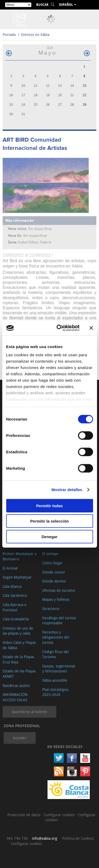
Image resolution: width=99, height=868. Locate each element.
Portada (9, 34)
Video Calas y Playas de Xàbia (19, 645)
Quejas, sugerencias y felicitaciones (59, 669)
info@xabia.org (44, 838)
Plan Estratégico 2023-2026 (55, 692)
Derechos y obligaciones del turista (56, 637)
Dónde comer (54, 572)
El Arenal (10, 568)
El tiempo (50, 554)
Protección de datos (24, 815)
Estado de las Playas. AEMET (20, 674)
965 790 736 (17, 838)
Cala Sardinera (15, 595)
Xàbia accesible (55, 680)
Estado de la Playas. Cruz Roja (19, 659)
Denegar (49, 536)
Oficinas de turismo (59, 590)
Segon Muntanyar (17, 577)
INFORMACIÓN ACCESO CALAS (15, 697)
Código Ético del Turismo (56, 654)
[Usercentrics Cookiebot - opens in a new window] (59, 328)
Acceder (20, 738)
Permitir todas (49, 505)
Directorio (51, 609)
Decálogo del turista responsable (59, 620)
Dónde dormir (54, 581)
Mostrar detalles (67, 490)
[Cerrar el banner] (91, 328)
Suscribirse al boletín (29, 712)
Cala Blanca (12, 586)
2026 (50, 48)
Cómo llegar (52, 563)
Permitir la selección (50, 521)
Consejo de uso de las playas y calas (18, 631)
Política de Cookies (78, 838)
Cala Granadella (16, 619)
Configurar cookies (60, 815)
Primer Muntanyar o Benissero (20, 556)
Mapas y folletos (56, 599)
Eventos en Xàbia (35, 34)
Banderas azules (16, 685)
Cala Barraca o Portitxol (15, 607)
